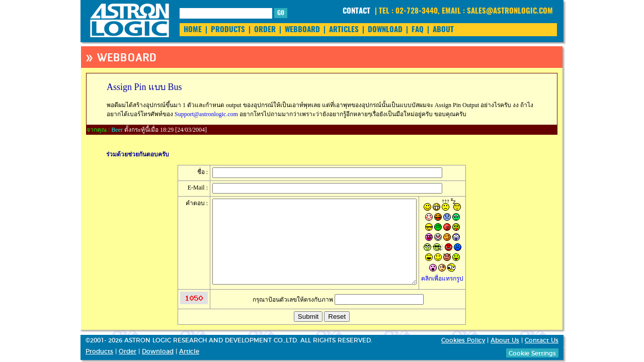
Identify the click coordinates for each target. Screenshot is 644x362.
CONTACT (356, 11)
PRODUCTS (228, 30)
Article (189, 351)
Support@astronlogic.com (206, 114)
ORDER (265, 30)
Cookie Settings (532, 353)
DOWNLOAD (385, 30)
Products (99, 351)
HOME (193, 30)
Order (128, 351)
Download (158, 351)
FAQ (418, 30)
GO (281, 13)
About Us (505, 340)
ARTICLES (344, 30)
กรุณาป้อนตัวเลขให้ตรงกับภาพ (338, 300)
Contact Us (542, 340)
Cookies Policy (463, 340)
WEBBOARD (302, 30)
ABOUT (443, 30)
